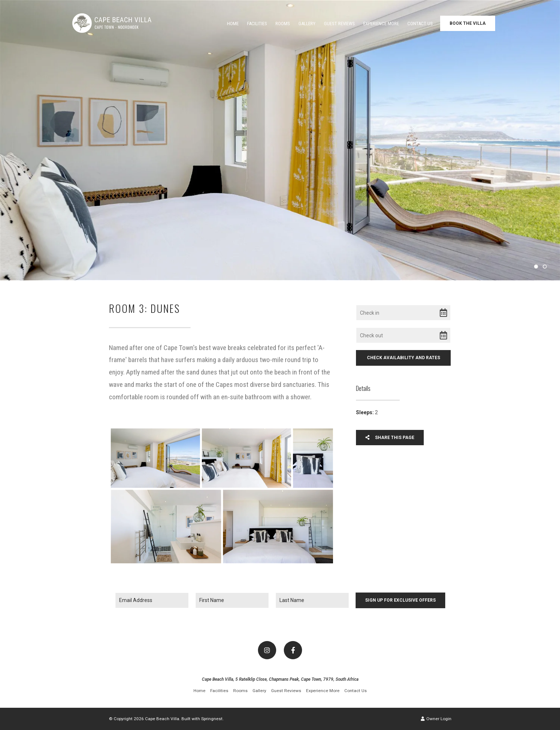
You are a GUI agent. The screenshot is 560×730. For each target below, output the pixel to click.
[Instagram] (267, 650)
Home (233, 24)
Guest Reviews (339, 24)
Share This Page (390, 438)
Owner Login (436, 719)
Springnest (212, 719)
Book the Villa (468, 23)
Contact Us (420, 24)
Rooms (283, 24)
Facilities (257, 24)
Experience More (381, 24)
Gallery (307, 24)
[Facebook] (293, 650)
